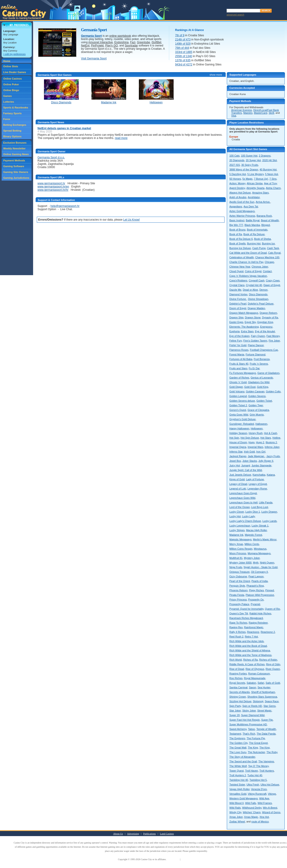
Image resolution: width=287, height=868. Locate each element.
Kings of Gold (237, 479)
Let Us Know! (132, 220)
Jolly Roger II (266, 461)
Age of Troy (270, 183)
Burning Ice (268, 243)
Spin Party (235, 706)
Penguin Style (237, 586)
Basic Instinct (237, 220)
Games (8, 96)
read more (121, 138)
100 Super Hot (249, 156)
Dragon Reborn (268, 313)
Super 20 (235, 715)
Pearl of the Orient (240, 581)
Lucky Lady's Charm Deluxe (245, 521)
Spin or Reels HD (252, 706)
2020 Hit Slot (270, 160)
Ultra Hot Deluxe (270, 785)
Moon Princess (238, 553)
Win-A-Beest (270, 808)
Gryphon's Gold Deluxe (242, 419)
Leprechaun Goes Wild (242, 498)
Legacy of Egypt (258, 484)
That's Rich (249, 734)
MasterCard (260, 113)
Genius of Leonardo (262, 378)
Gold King (262, 387)
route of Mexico (260, 822)
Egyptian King (265, 322)
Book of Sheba (262, 239)
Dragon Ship (236, 317)
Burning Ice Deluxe (240, 248)
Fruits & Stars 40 (239, 364)
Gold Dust (250, 387)
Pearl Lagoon (256, 576)
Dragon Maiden (256, 308)
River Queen (273, 669)
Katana (271, 475)
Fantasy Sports (12, 113)
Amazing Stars (260, 193)
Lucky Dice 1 (253, 512)
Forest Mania (237, 354)
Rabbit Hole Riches (260, 613)
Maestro (248, 113)
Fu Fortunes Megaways (243, 373)
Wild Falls (251, 803)
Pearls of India (259, 581)
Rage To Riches (238, 623)
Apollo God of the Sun (242, 202)
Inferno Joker (272, 447)
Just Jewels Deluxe (240, 475)
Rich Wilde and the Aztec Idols (247, 641)
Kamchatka (259, 475)
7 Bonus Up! (261, 179)
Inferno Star (236, 452)
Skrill (271, 113)
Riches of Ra (251, 660)
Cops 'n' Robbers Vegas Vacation (248, 276)
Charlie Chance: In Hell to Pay (246, 262)
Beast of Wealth (270, 220)
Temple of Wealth (266, 729)
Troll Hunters (267, 771)
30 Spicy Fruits (250, 165)
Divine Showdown (258, 299)
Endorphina (121, 42)
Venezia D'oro (259, 789)
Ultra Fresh (253, 785)
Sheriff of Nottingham (263, 692)
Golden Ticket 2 (238, 405)
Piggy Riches (256, 590)
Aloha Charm (273, 188)
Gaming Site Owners (16, 172)
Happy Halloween (239, 428)
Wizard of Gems (271, 812)
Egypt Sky (250, 322)
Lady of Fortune (255, 479)
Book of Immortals (257, 230)
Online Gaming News (16, 154)
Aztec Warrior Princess (242, 216)
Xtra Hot (264, 817)
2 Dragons (265, 156)
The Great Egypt (258, 743)
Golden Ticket (264, 401)
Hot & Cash (271, 433)
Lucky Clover (237, 512)
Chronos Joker (260, 267)
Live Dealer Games (15, 72)
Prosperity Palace (239, 604)
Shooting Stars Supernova (262, 697)
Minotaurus (260, 549)
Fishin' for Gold (238, 345)
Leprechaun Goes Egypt (243, 493)
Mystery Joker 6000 (240, 563)
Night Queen (267, 563)
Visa (234, 116)
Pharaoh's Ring (255, 586)
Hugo (252, 442)
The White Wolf (238, 766)
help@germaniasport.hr (65, 206)
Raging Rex (236, 627)
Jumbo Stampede (261, 465)
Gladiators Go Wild (259, 382)
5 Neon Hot (272, 174)
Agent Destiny (237, 188)
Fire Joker (274, 341)
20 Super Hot (253, 160)
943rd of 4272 (184, 65)
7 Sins (273, 179)
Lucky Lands (270, 521)
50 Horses (235, 179)
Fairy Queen (258, 336)
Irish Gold (249, 452)
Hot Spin (234, 438)
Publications (150, 834)
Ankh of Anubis (238, 197)
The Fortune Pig (256, 738)
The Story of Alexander (242, 757)
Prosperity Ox (256, 600)
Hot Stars (266, 438)
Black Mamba (252, 225)
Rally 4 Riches (237, 632)
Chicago (269, 262)
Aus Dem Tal (251, 206)
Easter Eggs (236, 322)
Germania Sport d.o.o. (51, 157)
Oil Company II (260, 572)
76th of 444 (182, 48)
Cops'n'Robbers (238, 280)
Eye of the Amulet (265, 331)
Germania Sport (91, 36)
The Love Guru (238, 752)
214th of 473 (183, 40)
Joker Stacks (250, 461)
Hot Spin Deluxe (250, 438)
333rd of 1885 (184, 52)
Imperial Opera (238, 447)
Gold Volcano (237, 391)
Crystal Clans (237, 285)
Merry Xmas (236, 544)
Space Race (272, 701)
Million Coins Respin (241, 549)
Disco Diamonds (258, 294)
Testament (235, 734)
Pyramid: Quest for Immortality (246, 609)
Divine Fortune (238, 299)
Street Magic (264, 711)
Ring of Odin (273, 664)
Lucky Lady (248, 516)
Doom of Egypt (238, 308)
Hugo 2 (260, 442)
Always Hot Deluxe (240, 193)
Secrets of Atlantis (240, 692)
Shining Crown (238, 697)
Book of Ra (236, 234)
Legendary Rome (257, 489)
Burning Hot (254, 243)
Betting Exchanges (15, 125)
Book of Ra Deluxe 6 (241, 239)
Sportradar (131, 46)
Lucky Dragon (269, 512)
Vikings (272, 794)
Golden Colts (273, 391)
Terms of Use (173, 859)
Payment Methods (14, 160)
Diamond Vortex (238, 294)
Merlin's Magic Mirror (265, 539)
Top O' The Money (258, 766)
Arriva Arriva (263, 202)
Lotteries (9, 102)
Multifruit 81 (236, 558)
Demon (264, 290)
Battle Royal (253, 220)
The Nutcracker (257, 752)
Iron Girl (261, 452)
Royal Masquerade (255, 678)
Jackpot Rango (238, 456)
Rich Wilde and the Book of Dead (248, 646)
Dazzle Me (235, 290)
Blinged (266, 225)
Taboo (252, 729)
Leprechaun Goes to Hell (243, 502)
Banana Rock (264, 216)
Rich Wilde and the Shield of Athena (250, 650)
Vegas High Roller (239, 789)
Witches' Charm (252, 812)
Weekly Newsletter (14, 148)
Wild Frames (265, 803)
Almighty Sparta (256, 188)
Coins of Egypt (253, 271)
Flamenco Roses (239, 350)
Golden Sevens (257, 396)
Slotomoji (258, 701)
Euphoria (234, 331)
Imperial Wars (255, 447)
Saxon (252, 687)
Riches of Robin (268, 660)
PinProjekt (97, 46)
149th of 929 (183, 44)
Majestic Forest (254, 535)
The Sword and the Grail (243, 761)
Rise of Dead (237, 669)
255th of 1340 (184, 56)
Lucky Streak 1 (260, 526)
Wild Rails (235, 808)
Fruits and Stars (238, 368)
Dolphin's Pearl (238, 304)
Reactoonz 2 (268, 632)
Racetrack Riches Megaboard (246, 618)
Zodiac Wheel (237, 822)
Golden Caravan (255, 391)
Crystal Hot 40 (254, 285)
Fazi (133, 42)
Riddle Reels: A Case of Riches (247, 664)
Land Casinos (167, 834)
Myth (256, 563)
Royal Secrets (237, 683)
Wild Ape (264, 798)
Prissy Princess (238, 600)
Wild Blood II (237, 803)
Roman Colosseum (259, 674)
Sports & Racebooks (16, 108)
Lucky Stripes (237, 530)
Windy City (235, 812)
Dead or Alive (250, 290)
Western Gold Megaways (244, 798)
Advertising (133, 834)
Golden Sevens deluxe (242, 401)
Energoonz (266, 327)
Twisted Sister (237, 785)
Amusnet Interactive (100, 42)
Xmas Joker (236, 817)
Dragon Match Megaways (244, 313)
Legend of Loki (238, 489)
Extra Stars (247, 331)
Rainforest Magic (254, 627)
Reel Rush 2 (236, 637)
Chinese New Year (240, 267)
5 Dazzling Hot (238, 174)
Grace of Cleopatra (258, 410)
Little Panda (266, 502)
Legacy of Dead (238, 484)
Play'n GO (112, 46)
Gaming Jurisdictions (16, 178)
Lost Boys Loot (260, 507)
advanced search (235, 15)
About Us (118, 834)
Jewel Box (235, 461)
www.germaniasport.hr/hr (53, 190)
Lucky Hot (235, 516)
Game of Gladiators (268, 373)
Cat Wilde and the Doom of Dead (248, 253)
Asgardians (236, 206)
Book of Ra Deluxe (254, 234)
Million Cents (252, 544)
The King (253, 748)
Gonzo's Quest (238, 410)
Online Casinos (12, 79)
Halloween (261, 424)
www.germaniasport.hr (51, 183)
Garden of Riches (239, 378)
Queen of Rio (273, 609)
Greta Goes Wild (239, 415)
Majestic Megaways (240, 539)
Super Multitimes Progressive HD (248, 724)
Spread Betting (12, 131)
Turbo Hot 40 (255, 775)
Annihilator (254, 197)
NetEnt (85, 46)
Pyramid (255, 604)
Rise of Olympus (255, 669)
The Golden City (239, 743)
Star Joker (235, 711)
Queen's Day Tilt (239, 613)
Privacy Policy (188, 859)
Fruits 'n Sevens (259, 364)
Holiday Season (238, 433)
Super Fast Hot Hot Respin (245, 720)
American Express (242, 110)
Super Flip (267, 720)
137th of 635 (183, 60)
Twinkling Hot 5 (258, 780)
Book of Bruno (237, 230)
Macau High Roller (256, 530)
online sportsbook (120, 36)
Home (7, 61)
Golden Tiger (256, 405)
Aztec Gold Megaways (242, 211)
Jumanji (246, 465)
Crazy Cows (273, 280)
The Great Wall (238, 748)
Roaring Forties (238, 674)
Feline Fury (236, 341)
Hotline (276, 438)
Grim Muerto (257, 415)
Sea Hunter (264, 687)
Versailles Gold (238, 794)
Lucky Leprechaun (240, 526)
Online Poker (11, 84)
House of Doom (238, 442)
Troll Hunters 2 (238, 775)
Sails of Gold (273, 683)
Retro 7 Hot (251, 637)
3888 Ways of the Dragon (244, 169)
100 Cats (234, 156)
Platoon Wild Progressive (260, 595)
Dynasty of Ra (270, 317)
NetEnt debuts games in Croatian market (64, 128)
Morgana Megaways (259, 553)
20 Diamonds (237, 160)
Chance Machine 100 (267, 257)
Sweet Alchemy (238, 729)
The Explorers (237, 738)
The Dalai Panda (266, 734)
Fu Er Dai (254, 368)
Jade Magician (256, 456)
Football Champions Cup (264, 350)
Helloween (257, 428)
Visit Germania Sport (94, 58)
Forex (7, 119)
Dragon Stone (253, 317)
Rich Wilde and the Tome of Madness (250, 655)
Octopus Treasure (239, 572)
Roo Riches (236, 678)
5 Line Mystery (256, 174)
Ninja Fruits (236, 567)
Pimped (270, 590)
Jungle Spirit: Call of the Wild (246, 470)
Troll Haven (252, 771)
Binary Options (12, 136)
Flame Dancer (256, 345)
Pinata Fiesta (237, 595)
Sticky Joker (249, 711)
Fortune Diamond (255, 354)
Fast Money (273, 336)
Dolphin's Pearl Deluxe (261, 304)
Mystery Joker (252, 558)
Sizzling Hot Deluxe (240, 701)
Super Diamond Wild (253, 715)
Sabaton (251, 683)
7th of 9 (180, 35)
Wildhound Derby (252, 808)
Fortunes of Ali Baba (241, 359)
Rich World (236, 660)
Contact (267, 271)
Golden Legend (238, 396)
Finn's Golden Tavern (255, 341)
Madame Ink (236, 535)
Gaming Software (14, 166)
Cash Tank (273, 248)
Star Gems (270, 706)
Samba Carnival (238, 687)
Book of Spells (237, 243)
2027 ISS (235, 165)
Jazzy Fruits (273, 456)
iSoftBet (156, 42)
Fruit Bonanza (262, 359)
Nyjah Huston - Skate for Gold (261, 567)
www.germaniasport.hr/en (53, 187)
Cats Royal (275, 253)
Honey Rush (256, 433)
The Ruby (272, 752)
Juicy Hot (235, 465)
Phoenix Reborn (239, 590)
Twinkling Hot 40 (239, 780)
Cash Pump (259, 248)
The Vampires (266, 761)
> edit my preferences (14, 54)
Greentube (144, 42)
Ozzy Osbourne (238, 576)
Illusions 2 (271, 442)
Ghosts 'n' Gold (238, 382)
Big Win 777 (236, 225)
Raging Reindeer (258, 623)
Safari (261, 683)
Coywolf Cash (257, 280)
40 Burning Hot (268, 169)
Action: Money (237, 183)
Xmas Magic (251, 817)
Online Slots (11, 66)
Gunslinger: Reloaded (242, 424)
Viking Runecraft (257, 794)
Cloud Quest (236, 271)
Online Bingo (11, 90)
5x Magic (247, 179)
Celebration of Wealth (242, 257)
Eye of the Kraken (239, 336)
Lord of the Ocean (240, 507)
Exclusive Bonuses (15, 143)
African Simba (255, 183)
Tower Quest (237, 771)
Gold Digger (236, 387)
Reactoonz (253, 632)
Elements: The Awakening (244, 327)
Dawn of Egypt (272, 285)
